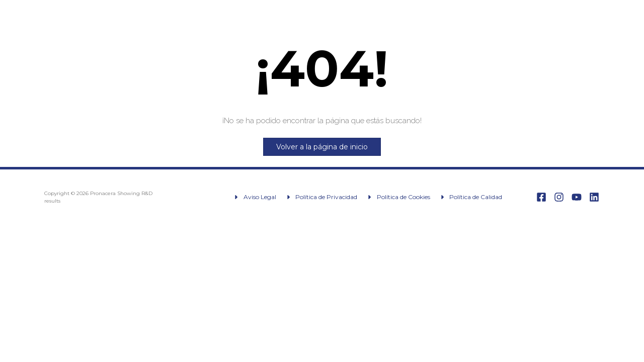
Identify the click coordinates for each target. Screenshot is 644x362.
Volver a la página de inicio (322, 147)
